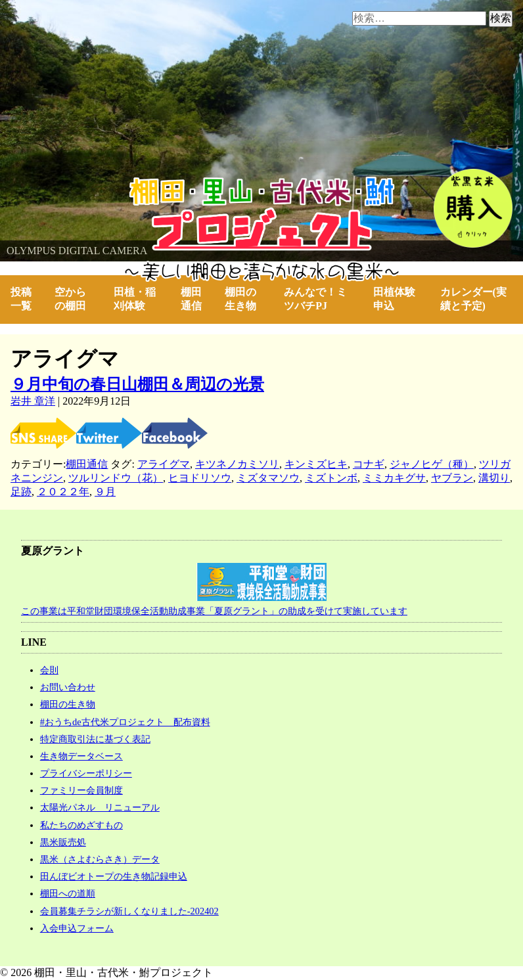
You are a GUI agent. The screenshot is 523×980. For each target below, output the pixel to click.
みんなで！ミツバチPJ (315, 299)
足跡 (21, 492)
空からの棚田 (70, 299)
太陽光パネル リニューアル (100, 807)
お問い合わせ (68, 687)
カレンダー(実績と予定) (473, 299)
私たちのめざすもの (81, 825)
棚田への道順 (68, 893)
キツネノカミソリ (237, 464)
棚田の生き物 (240, 299)
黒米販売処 (63, 842)
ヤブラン (452, 478)
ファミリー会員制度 (81, 790)
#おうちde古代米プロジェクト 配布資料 (125, 722)
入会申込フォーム (77, 928)
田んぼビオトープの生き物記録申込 (114, 876)
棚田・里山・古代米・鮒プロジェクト (89, 183)
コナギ (369, 464)
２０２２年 (63, 492)
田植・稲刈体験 (135, 299)
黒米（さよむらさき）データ (100, 859)
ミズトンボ (331, 478)
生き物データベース (81, 756)
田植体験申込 (394, 299)
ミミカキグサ (394, 478)
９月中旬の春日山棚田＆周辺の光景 (137, 384)
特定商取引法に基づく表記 (95, 739)
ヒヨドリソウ (200, 478)
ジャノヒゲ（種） (432, 464)
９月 (105, 492)
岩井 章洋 (33, 401)
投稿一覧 (21, 299)
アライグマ (164, 464)
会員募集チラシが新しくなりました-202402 (129, 911)
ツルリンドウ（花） (116, 478)
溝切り (494, 478)
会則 (49, 670)
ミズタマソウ (268, 478)
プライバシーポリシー (86, 773)
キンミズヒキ (316, 464)
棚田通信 (191, 299)
